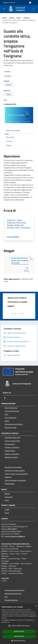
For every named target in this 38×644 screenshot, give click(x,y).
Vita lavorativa (10, 444)
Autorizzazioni (10, 484)
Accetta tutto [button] (19, 632)
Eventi (7, 513)
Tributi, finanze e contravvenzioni (16, 474)
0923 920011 (12, 529)
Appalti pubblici (10, 451)
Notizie (7, 494)
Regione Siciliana (9, 2)
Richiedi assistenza (11, 600)
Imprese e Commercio (12, 447)
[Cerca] (34, 9)
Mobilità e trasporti (11, 457)
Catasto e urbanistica (12, 454)
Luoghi (7, 509)
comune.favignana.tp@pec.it (15, 536)
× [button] (36, 606)
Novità (12, 18)
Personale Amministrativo (14, 424)
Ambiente (8, 477)
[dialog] (19, 624)
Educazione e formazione (13, 467)
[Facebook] (5, 398)
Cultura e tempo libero (12, 441)
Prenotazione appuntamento (14, 590)
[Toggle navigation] (4, 9)
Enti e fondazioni (10, 418)
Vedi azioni (9, 76)
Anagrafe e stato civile (12, 438)
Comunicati (9, 497)
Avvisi (19, 18)
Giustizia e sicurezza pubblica (15, 470)
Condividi (9, 72)
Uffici (6, 414)
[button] (19, 641)
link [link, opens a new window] (8, 622)
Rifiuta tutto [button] (19, 636)
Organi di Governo (11, 408)
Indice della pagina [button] (13, 131)
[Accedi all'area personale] (30, 3)
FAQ (6, 597)
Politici (7, 421)
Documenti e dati (11, 427)
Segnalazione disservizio (13, 593)
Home (4, 18)
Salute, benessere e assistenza (15, 480)
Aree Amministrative (12, 411)
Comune (27, 18)
